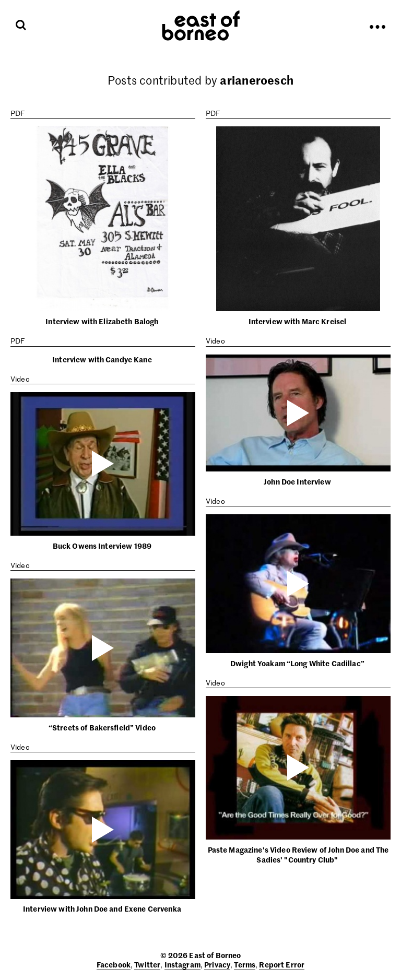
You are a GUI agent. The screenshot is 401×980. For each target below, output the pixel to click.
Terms (245, 964)
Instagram (182, 964)
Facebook (114, 964)
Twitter (147, 964)
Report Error (282, 964)
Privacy (217, 964)
